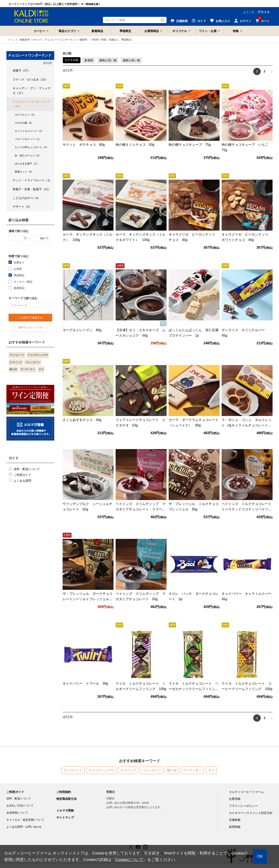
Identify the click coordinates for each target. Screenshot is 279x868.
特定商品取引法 (67, 799)
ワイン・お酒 (208, 31)
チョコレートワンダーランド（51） (32, 104)
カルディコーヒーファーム (246, 792)
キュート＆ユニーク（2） (29, 131)
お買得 (18, 269)
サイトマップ (65, 817)
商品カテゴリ (67, 31)
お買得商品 (152, 31)
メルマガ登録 (65, 810)
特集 (236, 31)
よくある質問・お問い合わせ (24, 827)
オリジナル (180, 31)
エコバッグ (16, 362)
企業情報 (235, 799)
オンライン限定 (23, 282)
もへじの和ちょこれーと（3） (32, 147)
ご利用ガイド (22, 475)
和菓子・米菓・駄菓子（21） (32, 189)
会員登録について (17, 813)
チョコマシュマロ (38, 355)
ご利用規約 (64, 792)
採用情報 (235, 827)
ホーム (11, 40)
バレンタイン (33, 362)
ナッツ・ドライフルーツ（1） (32, 180)
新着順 (89, 60)
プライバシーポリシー (243, 806)
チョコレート (17, 355)
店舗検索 (235, 820)
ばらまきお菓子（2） (27, 164)
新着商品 (97, 31)
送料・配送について (27, 469)
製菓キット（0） (24, 172)
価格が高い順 (131, 60)
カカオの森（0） (24, 123)
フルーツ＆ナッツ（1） (28, 139)
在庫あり (19, 262)
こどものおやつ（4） (27, 198)
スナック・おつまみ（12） (30, 79)
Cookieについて (130, 860)
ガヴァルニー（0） (25, 115)
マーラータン (28, 369)
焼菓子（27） (22, 70)
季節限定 (125, 31)
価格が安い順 (108, 60)
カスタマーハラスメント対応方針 (251, 813)
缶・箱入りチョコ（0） (28, 156)
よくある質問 (22, 481)
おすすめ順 (72, 60)
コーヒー (39, 31)
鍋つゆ (13, 369)
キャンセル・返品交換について (25, 820)
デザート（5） (22, 207)
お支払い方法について (20, 806)
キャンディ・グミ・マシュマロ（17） (32, 90)
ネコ (41, 369)
